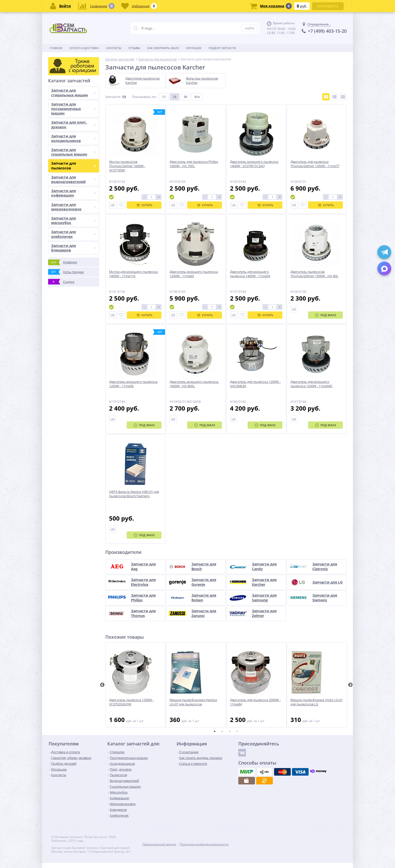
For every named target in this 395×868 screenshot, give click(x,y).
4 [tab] (237, 731)
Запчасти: (113, 97)
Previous (102, 685)
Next (350, 685)
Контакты (114, 48)
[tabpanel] (136, 685)
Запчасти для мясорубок (73, 220)
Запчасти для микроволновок (73, 207)
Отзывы (134, 48)
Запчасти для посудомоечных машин (73, 109)
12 (164, 97)
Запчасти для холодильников (73, 138)
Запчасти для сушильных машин (73, 152)
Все (197, 97)
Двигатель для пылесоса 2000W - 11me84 (255, 702)
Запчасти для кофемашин (73, 193)
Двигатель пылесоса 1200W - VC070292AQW (131, 702)
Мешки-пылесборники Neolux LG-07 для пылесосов (193, 702)
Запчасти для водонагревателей (73, 179)
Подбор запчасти (222, 48)
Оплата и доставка (84, 48)
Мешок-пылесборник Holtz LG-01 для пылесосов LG (317, 702)
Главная (56, 48)
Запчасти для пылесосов (73, 166)
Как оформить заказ (163, 48)
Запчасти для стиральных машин (73, 93)
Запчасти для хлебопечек (73, 234)
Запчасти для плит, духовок (73, 124)
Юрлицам (194, 48)
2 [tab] (222, 731)
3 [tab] (230, 731)
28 (175, 97)
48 (185, 97)
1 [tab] (215, 731)
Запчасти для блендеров (73, 248)
